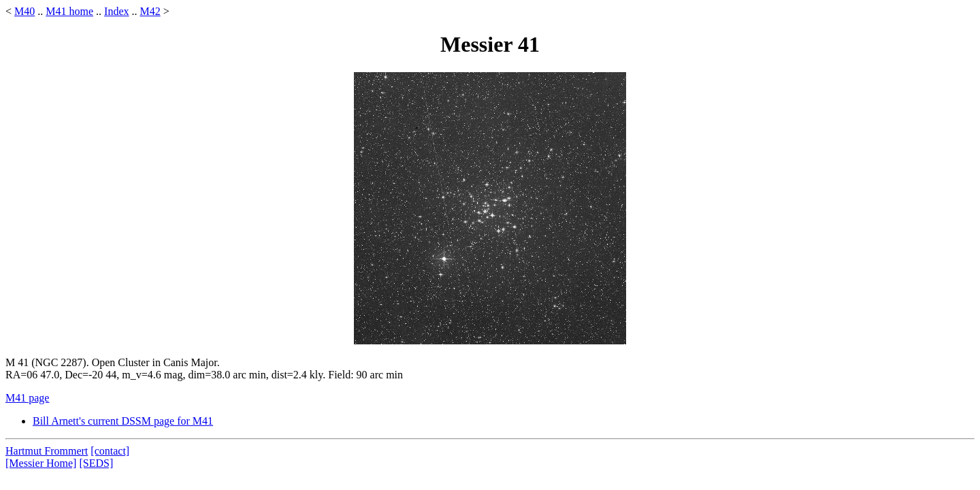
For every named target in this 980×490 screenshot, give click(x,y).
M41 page (27, 398)
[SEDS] (96, 463)
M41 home (69, 11)
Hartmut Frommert (47, 451)
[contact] (110, 451)
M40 (24, 11)
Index (116, 11)
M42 (150, 11)
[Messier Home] (41, 463)
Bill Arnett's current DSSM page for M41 (123, 421)
